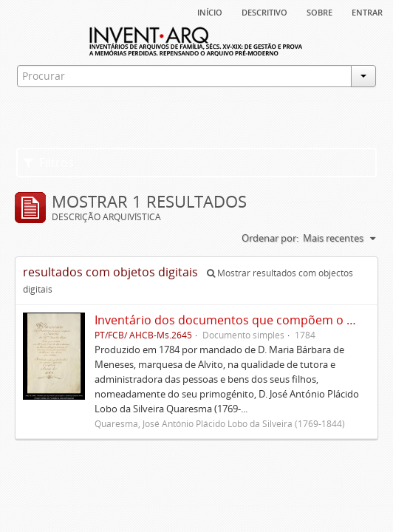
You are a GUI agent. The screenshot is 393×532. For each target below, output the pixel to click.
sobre (319, 11)
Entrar (367, 11)
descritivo (264, 11)
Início (210, 11)
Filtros (49, 163)
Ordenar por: (270, 238)
